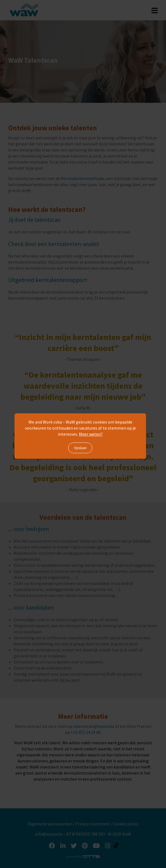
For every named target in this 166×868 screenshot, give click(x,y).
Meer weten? (91, 434)
